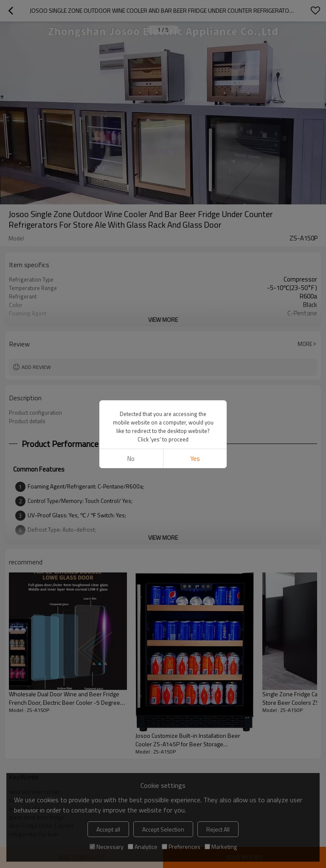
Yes (195, 459)
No (131, 459)
